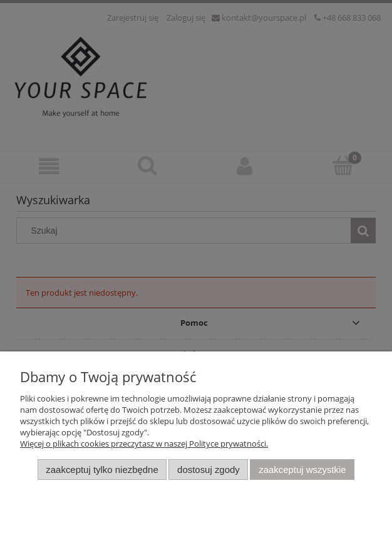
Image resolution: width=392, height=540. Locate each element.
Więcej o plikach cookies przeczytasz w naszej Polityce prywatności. (144, 444)
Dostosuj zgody (209, 470)
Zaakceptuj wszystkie (302, 470)
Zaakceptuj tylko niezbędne (102, 470)
